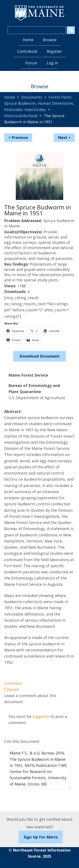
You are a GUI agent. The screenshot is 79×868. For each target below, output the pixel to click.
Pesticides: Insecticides (25, 110)
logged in (41, 716)
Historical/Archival (21, 116)
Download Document (40, 356)
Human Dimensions (55, 103)
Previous (20, 137)
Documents (32, 97)
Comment (13, 683)
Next (63, 137)
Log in (52, 63)
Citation (11, 689)
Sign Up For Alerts (41, 837)
